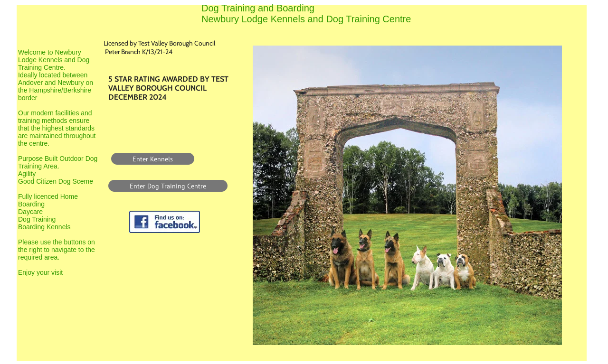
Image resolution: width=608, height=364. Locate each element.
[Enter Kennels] (153, 159)
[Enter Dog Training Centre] (168, 186)
